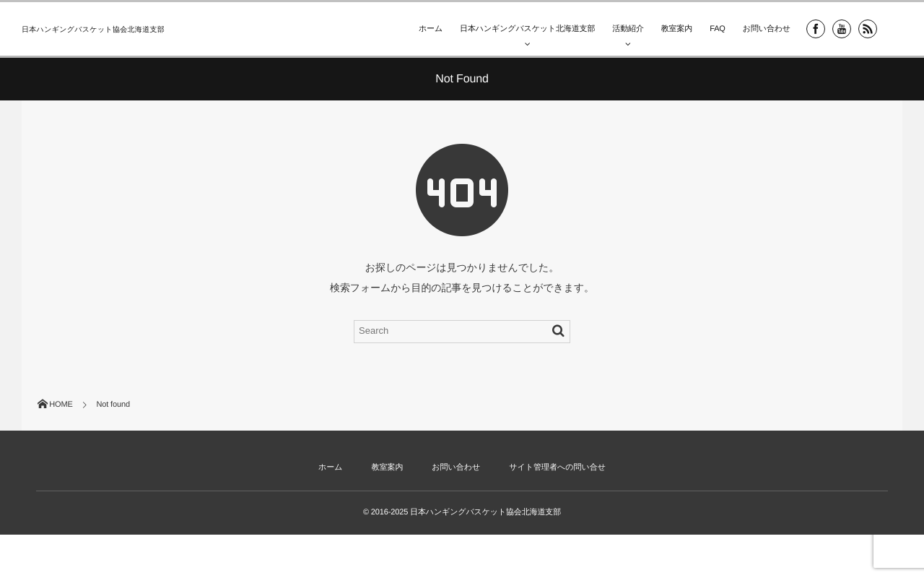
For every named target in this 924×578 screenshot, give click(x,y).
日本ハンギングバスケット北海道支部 (527, 29)
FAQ (718, 29)
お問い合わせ (767, 29)
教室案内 (677, 29)
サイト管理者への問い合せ (557, 467)
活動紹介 (628, 29)
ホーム (431, 29)
